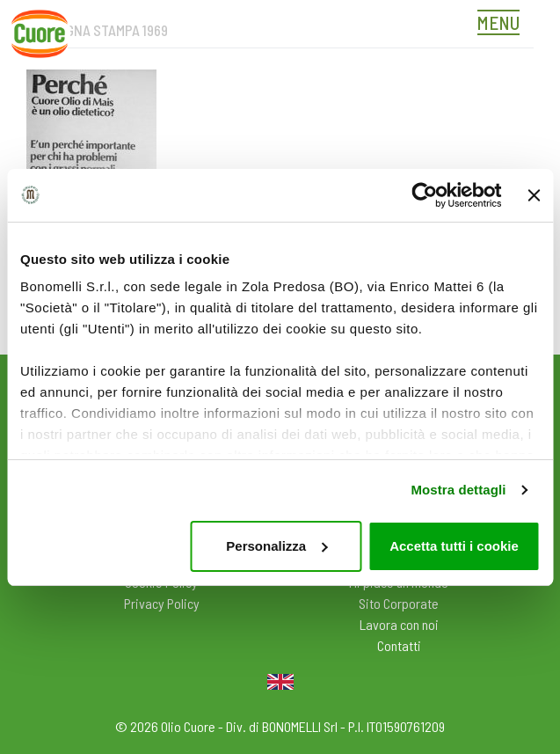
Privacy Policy (162, 603)
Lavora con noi (399, 624)
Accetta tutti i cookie (454, 546)
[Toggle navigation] (503, 25)
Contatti (399, 645)
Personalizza (276, 546)
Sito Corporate (399, 603)
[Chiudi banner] (534, 195)
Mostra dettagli (458, 490)
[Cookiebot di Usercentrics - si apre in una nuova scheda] (424, 195)
